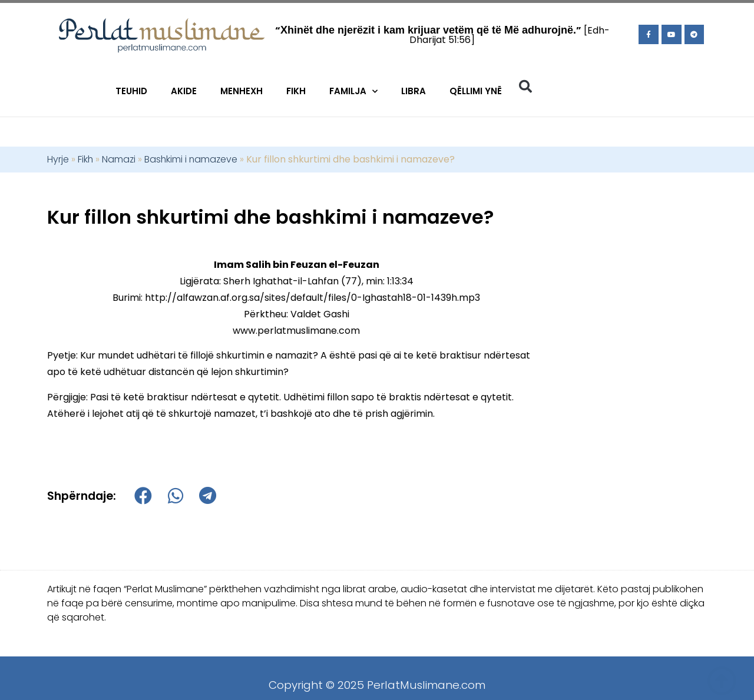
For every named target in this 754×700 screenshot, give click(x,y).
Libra (414, 91)
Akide (184, 91)
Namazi (119, 159)
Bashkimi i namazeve (191, 159)
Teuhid (131, 91)
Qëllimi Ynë (476, 91)
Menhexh (242, 91)
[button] (525, 87)
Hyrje (58, 159)
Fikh (296, 91)
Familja (353, 92)
